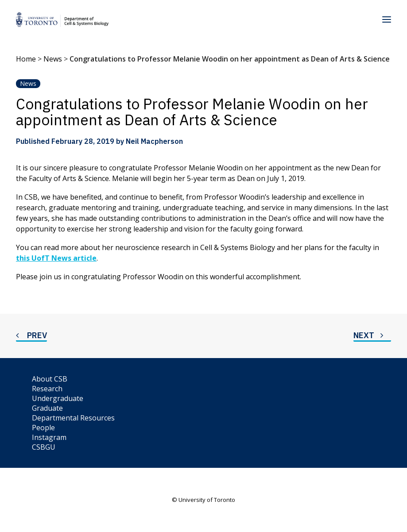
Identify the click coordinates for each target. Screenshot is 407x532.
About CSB (50, 379)
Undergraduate (58, 398)
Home (26, 59)
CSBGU (44, 447)
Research (47, 389)
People (43, 428)
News (53, 59)
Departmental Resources (73, 418)
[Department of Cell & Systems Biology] (62, 19)
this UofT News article (56, 258)
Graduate (47, 408)
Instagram (49, 437)
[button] (387, 19)
